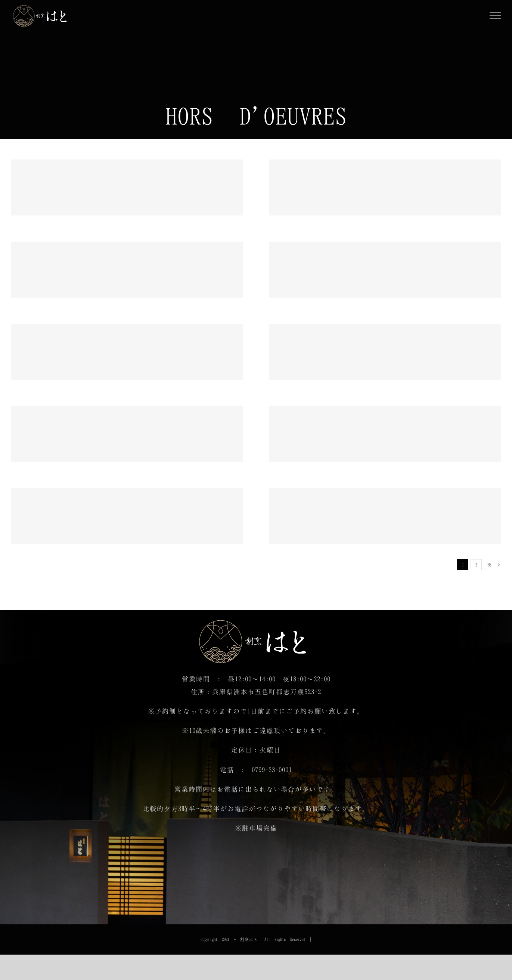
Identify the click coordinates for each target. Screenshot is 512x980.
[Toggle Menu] (495, 16)
